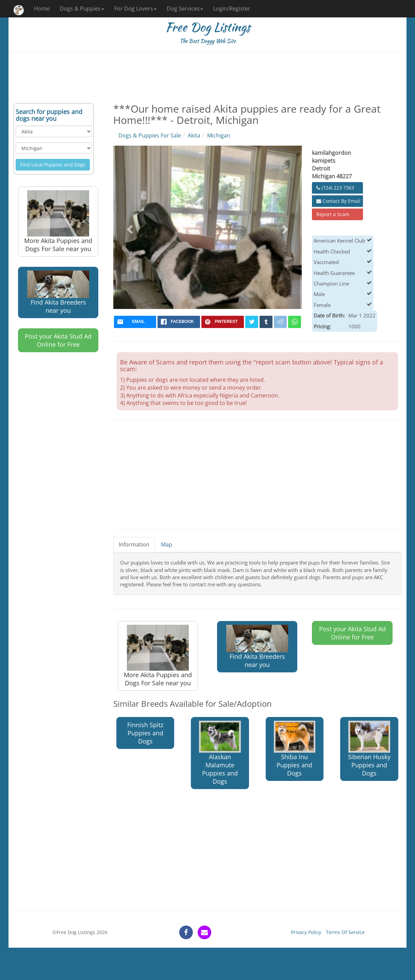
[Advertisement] (207, 78)
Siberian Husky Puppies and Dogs (369, 749)
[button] (129, 227)
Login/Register (232, 9)
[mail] (135, 322)
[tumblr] (266, 322)
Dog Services (185, 9)
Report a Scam (333, 214)
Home (42, 9)
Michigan (219, 135)
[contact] (204, 932)
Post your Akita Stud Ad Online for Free (58, 340)
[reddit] (280, 322)
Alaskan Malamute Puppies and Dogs (220, 753)
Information (134, 544)
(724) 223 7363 (335, 188)
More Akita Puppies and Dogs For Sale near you (58, 222)
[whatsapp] (295, 322)
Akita (194, 135)
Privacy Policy (306, 932)
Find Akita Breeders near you (58, 292)
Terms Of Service (345, 932)
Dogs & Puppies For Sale (150, 135)
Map (167, 544)
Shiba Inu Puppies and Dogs (295, 749)
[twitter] (252, 322)
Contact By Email (338, 201)
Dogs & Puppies (82, 9)
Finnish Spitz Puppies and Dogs (145, 733)
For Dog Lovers (135, 9)
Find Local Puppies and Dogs (53, 165)
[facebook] (179, 322)
